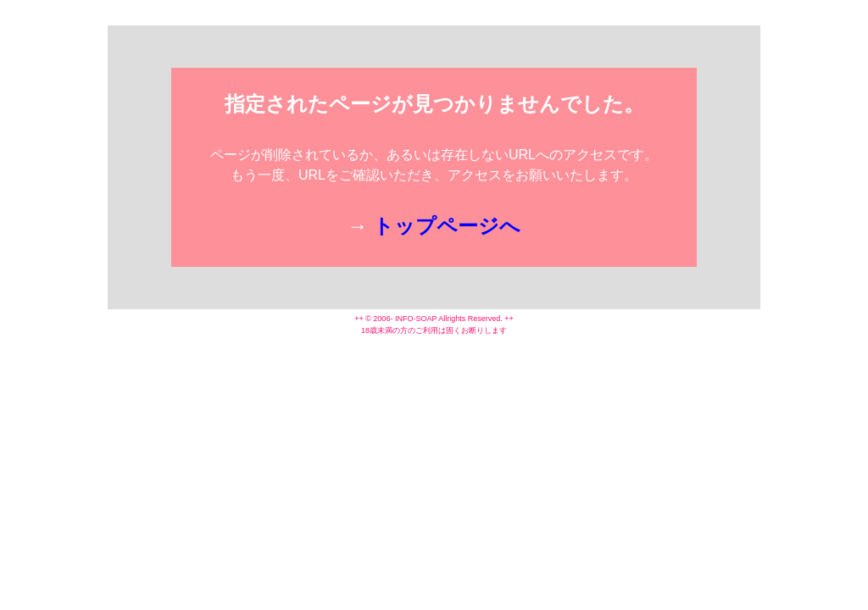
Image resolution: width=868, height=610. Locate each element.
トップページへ (447, 226)
